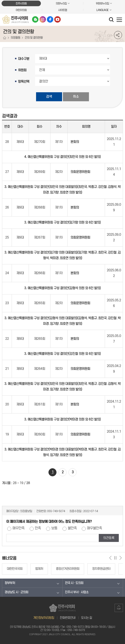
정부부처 (10, 583)
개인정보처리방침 (44, 618)
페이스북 (50, 19)
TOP (119, 609)
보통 (54, 528)
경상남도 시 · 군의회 (16, 592)
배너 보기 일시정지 (115, 558)
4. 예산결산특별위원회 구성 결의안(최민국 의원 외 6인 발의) (62, 157)
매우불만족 (94, 528)
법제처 (39, 569)
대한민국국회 (15, 569)
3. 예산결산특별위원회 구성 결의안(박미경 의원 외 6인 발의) (62, 419)
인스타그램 (43, 19)
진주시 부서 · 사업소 (77, 592)
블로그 (35, 19)
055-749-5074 (56, 511)
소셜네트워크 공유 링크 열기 (118, 35)
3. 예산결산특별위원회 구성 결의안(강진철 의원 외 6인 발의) (62, 354)
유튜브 (57, 19)
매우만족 (18, 528)
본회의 (75, 142)
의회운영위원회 (80, 172)
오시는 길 (86, 618)
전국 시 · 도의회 (74, 583)
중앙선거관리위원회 (68, 569)
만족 (38, 528)
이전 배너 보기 (110, 558)
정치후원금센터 (101, 569)
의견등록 (109, 538)
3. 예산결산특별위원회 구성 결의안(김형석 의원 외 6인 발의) (62, 288)
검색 (49, 97)
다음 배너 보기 (120, 558)
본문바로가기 (0, 0)
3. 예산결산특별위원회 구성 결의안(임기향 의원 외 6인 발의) (62, 223)
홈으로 (5, 38)
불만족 (72, 528)
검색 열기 (112, 20)
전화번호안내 (68, 618)
